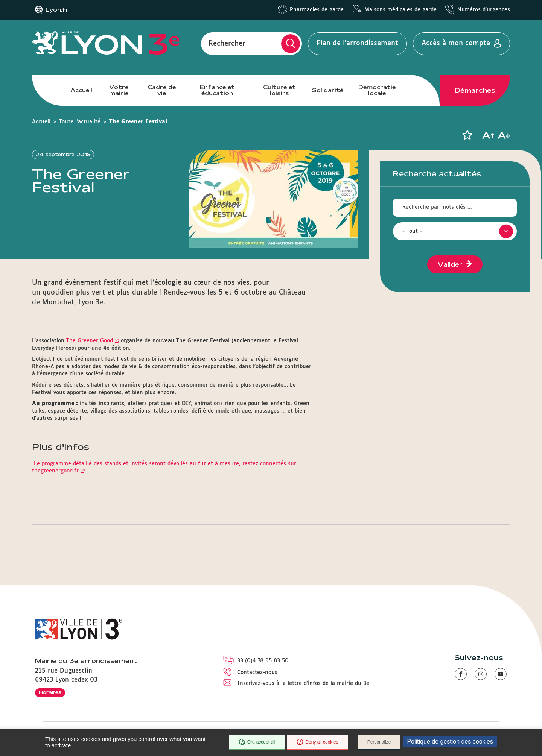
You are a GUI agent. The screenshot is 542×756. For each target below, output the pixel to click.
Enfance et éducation (217, 90)
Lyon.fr (57, 10)
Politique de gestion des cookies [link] (450, 742)
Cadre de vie (162, 90)
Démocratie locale (377, 90)
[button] (467, 135)
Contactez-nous (257, 673)
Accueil (81, 90)
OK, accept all (257, 742)
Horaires (50, 692)
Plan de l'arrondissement (357, 43)
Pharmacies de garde (317, 10)
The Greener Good (90, 341)
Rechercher (227, 43)
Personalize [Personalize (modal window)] (379, 742)
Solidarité (328, 90)
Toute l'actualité (80, 122)
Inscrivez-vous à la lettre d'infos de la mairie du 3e (303, 683)
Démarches (475, 90)
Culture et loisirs (279, 90)
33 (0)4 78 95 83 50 (263, 661)
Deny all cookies (317, 742)
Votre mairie (119, 90)
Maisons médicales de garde (400, 10)
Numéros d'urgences (484, 10)
